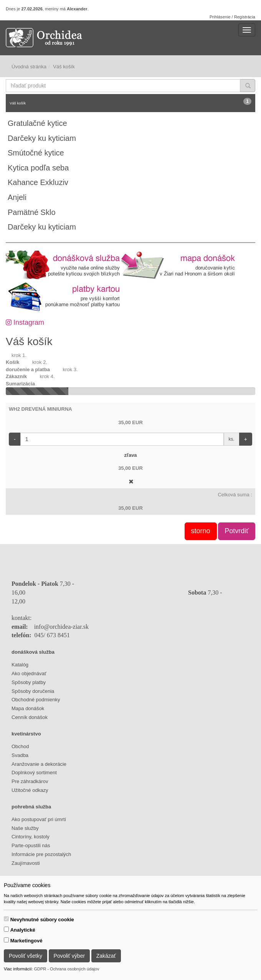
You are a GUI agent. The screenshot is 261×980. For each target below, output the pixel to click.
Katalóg (20, 665)
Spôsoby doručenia (33, 691)
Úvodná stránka (29, 67)
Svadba (20, 755)
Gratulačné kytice (37, 123)
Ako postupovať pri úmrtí (39, 819)
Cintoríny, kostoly (31, 837)
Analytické (23, 930)
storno (201, 531)
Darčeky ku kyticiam (42, 138)
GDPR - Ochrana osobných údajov (66, 969)
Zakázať (106, 956)
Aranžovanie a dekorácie (39, 764)
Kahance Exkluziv (38, 182)
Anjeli (17, 197)
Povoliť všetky (26, 956)
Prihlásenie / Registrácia (232, 17)
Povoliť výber (69, 956)
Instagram (25, 322)
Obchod (20, 746)
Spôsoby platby (29, 682)
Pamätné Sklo (32, 212)
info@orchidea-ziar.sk (61, 627)
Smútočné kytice (36, 153)
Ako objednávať (29, 673)
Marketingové (26, 941)
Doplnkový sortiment (34, 773)
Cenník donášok (30, 717)
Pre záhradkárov (30, 781)
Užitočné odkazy (30, 790)
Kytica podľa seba (38, 168)
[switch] (6, 919)
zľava (130, 455)
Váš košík (130, 102)
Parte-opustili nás (31, 845)
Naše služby (25, 828)
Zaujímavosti (26, 863)
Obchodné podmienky (36, 700)
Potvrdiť (237, 531)
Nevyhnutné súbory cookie (42, 920)
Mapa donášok (28, 708)
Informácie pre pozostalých (41, 854)
